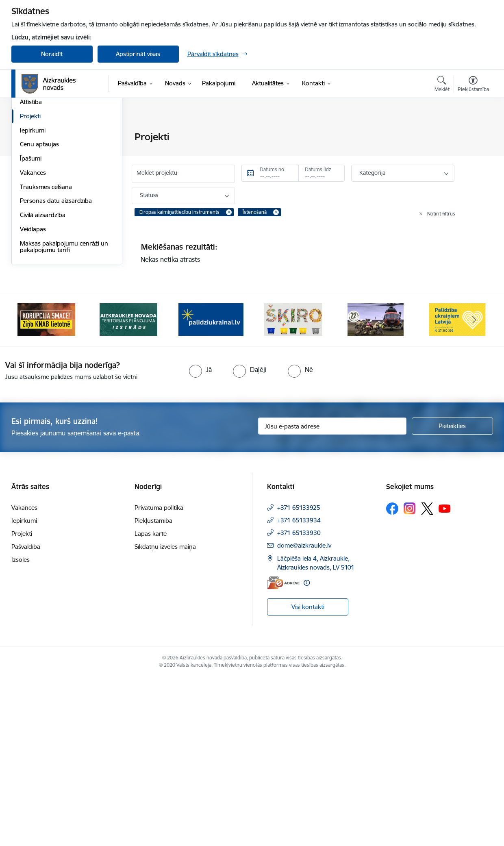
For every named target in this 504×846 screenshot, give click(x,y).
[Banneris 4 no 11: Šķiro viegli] (293, 488)
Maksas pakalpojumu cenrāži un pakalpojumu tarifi (64, 416)
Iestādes (31, 186)
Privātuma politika (159, 676)
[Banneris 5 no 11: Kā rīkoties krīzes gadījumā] (376, 488)
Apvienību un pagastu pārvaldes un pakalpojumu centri (64, 169)
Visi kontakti (308, 776)
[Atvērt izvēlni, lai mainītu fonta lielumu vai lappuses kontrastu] (473, 85)
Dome (28, 137)
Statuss (149, 195)
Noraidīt (52, 54)
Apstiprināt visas (138, 54)
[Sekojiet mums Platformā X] (427, 677)
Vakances (33, 342)
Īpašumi (31, 327)
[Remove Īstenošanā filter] (276, 212)
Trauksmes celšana (46, 356)
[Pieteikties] (452, 595)
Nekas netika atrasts (170, 259)
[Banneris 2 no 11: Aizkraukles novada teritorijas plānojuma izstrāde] (128, 488)
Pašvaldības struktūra (49, 151)
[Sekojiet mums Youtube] (445, 677)
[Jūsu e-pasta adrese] (332, 595)
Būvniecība (35, 229)
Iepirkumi (33, 299)
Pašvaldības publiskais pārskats (63, 257)
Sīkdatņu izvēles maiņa (165, 715)
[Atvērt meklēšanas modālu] (442, 85)
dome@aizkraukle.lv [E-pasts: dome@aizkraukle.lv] (304, 714)
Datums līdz (318, 169)
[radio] (200, 539)
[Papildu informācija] (307, 751)
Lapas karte (151, 702)
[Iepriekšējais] (30, 489)
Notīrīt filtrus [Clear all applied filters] (441, 214)
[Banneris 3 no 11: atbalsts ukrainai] (211, 488)
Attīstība (31, 271)
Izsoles (21, 728)
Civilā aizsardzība (43, 384)
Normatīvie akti (40, 243)
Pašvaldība (26, 715)
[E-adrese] (283, 751)
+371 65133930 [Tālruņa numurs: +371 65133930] (299, 701)
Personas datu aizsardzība (56, 370)
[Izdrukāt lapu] (473, 134)
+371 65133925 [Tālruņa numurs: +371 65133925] (299, 676)
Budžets (31, 214)
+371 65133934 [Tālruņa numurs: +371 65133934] (299, 689)
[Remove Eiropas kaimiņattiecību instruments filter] (229, 212)
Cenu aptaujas (39, 313)
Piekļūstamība (153, 689)
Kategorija (372, 173)
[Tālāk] (474, 489)
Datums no (272, 169)
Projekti (30, 285)
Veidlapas (33, 398)
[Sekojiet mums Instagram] (410, 677)
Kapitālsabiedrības (45, 200)
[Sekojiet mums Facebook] (392, 677)
